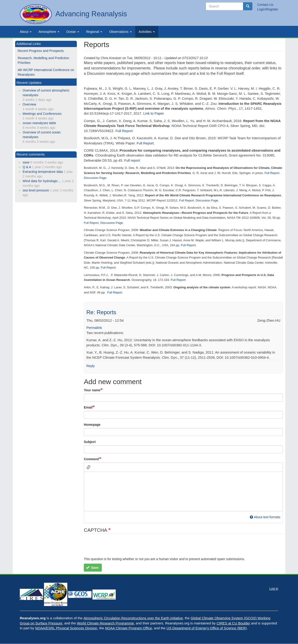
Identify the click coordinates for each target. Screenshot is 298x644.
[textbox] (183, 491)
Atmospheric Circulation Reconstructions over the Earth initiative (133, 618)
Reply (91, 366)
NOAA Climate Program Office (128, 628)
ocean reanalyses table (39, 123)
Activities (147, 32)
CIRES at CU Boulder (233, 623)
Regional (94, 32)
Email (88, 407)
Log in (274, 589)
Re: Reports (101, 312)
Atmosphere (49, 32)
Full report (132, 160)
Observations (120, 32)
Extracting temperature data (43, 172)
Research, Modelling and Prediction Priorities (43, 60)
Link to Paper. (154, 113)
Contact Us (265, 5)
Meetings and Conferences (42, 114)
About (26, 32)
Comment (91, 459)
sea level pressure (36, 190)
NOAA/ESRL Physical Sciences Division (66, 628)
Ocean (73, 32)
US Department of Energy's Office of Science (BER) (207, 628)
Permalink (94, 328)
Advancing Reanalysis (91, 14)
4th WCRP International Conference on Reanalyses (46, 72)
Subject (90, 442)
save (26, 162)
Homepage (92, 425)
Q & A (27, 167)
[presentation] (119, 548)
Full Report (124, 131)
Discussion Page (95, 178)
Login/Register (268, 9)
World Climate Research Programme (105, 623)
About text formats (265, 517)
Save (92, 568)
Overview (29, 104)
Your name (92, 390)
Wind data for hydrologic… (42, 181)
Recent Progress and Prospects (41, 51)
